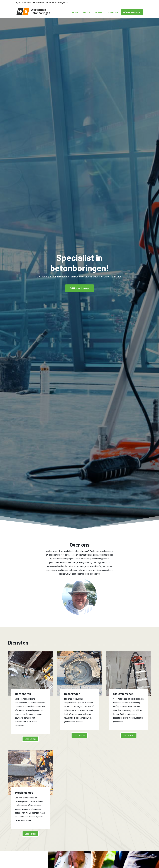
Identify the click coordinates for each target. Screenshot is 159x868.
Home (75, 12)
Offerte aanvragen (132, 12)
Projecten (113, 12)
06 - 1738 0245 (25, 2)
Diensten (98, 12)
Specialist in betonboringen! (79, 263)
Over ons (86, 12)
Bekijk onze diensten (79, 288)
